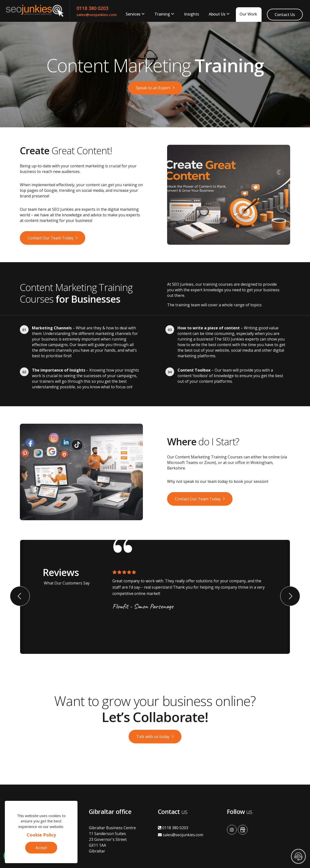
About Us (217, 14)
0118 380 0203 (92, 8)
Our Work (248, 14)
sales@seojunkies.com (97, 15)
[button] (20, 596)
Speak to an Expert (153, 88)
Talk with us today (153, 737)
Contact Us (285, 15)
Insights (192, 14)
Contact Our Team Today (50, 238)
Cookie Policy (41, 835)
